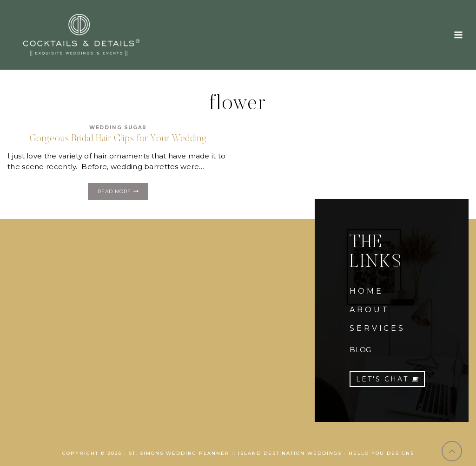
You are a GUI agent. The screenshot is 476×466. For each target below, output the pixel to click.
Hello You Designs (381, 453)
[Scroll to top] (452, 451)
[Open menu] (458, 35)
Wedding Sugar (118, 128)
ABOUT (369, 310)
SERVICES (377, 328)
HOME (366, 291)
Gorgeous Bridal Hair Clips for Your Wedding (118, 139)
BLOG (360, 350)
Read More (123, 193)
